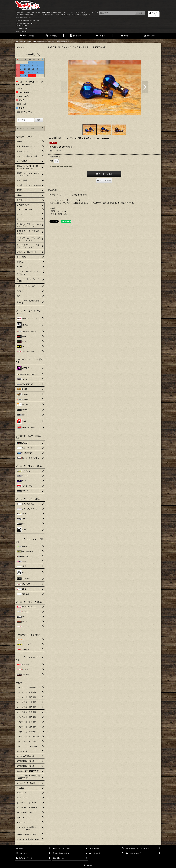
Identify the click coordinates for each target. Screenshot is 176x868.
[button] (64, 87)
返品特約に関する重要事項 (61, 166)
